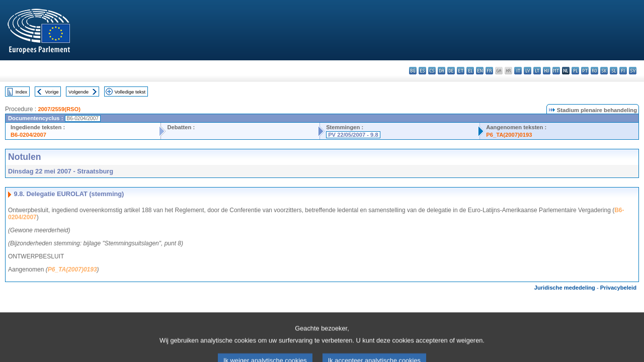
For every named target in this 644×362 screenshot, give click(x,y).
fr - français (489, 71)
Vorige (52, 92)
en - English (480, 71)
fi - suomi (623, 71)
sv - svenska (633, 71)
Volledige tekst (130, 92)
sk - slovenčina (604, 71)
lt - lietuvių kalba (537, 71)
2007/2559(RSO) (59, 109)
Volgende (78, 92)
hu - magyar (547, 71)
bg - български (413, 71)
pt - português (585, 71)
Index (21, 92)
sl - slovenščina (614, 71)
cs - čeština (432, 71)
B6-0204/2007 (28, 135)
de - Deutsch (451, 71)
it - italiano (518, 71)
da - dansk (441, 71)
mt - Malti (556, 71)
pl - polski (575, 71)
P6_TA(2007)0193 (509, 135)
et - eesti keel (461, 71)
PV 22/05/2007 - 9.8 (353, 135)
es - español (422, 71)
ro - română (594, 71)
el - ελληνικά (470, 71)
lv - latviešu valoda (528, 71)
